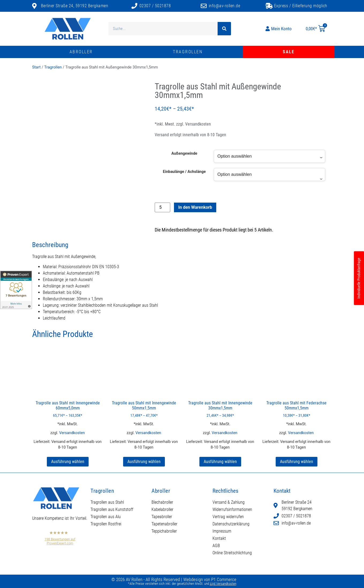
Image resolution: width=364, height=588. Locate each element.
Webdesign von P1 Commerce (210, 579)
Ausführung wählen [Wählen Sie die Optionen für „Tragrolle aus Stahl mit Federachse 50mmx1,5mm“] (297, 462)
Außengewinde (184, 154)
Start (36, 67)
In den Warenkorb (195, 207)
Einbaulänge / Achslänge (184, 172)
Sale (289, 52)
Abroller (81, 52)
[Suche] (224, 29)
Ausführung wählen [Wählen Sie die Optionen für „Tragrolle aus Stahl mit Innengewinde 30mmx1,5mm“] (220, 462)
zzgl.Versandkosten (223, 584)
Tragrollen (188, 52)
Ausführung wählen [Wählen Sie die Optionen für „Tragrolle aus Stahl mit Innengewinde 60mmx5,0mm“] (68, 462)
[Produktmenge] (162, 207)
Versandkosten (198, 124)
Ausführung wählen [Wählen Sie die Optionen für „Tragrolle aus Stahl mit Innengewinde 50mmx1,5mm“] (144, 462)
